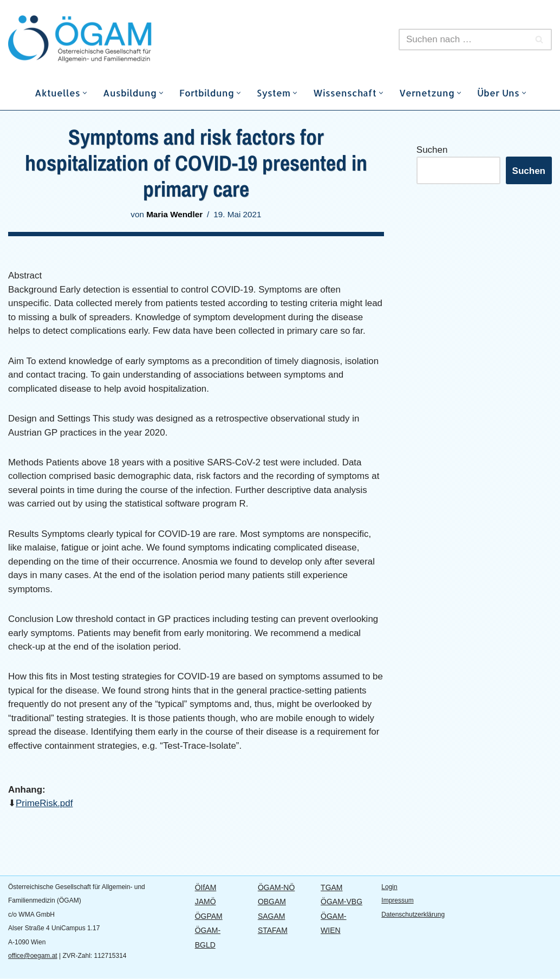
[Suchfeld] (463, 40)
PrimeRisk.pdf (44, 804)
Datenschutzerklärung (413, 915)
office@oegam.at (33, 957)
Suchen (432, 150)
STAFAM (273, 931)
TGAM (331, 888)
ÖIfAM (206, 888)
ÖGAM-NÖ (276, 888)
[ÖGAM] (106, 39)
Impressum (397, 902)
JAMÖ (206, 903)
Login (389, 887)
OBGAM (272, 903)
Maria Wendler (174, 214)
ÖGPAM (209, 917)
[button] (85, 93)
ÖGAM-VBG (341, 903)
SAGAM (272, 917)
